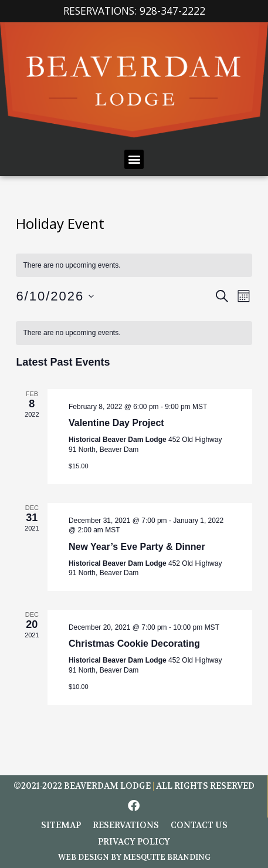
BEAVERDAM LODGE (107, 786)
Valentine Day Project (116, 423)
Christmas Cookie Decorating (134, 644)
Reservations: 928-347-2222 (134, 11)
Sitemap (61, 825)
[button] (134, 159)
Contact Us (199, 825)
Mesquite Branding (167, 857)
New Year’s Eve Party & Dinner (137, 547)
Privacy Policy (134, 842)
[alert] (134, 333)
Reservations (126, 825)
